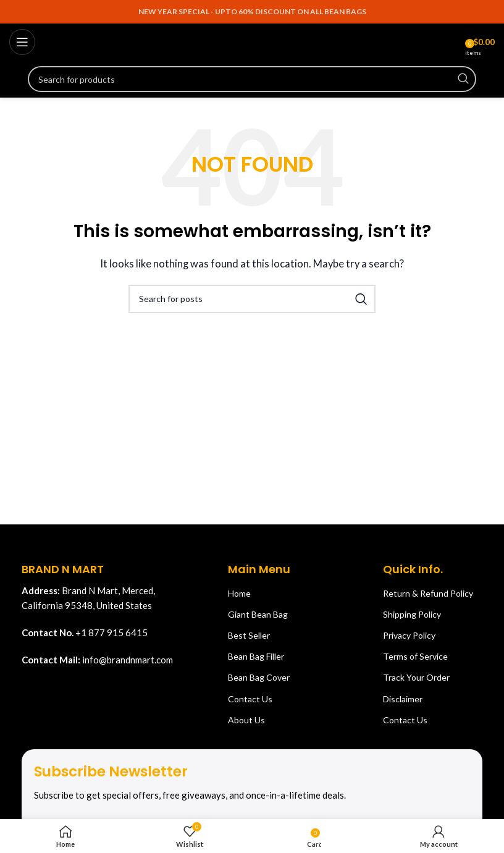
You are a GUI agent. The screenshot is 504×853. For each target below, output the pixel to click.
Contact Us (250, 699)
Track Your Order (416, 677)
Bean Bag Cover (259, 677)
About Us (246, 720)
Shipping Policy (412, 614)
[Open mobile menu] (22, 42)
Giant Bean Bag (258, 614)
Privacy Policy (409, 635)
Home (239, 593)
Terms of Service (415, 656)
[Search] (252, 79)
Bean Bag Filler (256, 656)
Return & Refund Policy (428, 593)
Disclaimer (403, 699)
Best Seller (249, 635)
